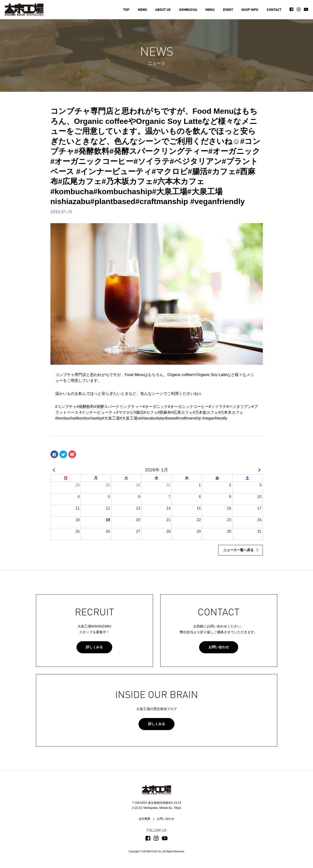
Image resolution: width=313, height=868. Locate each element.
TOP (126, 10)
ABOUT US (163, 10)
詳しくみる (94, 647)
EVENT (228, 10)
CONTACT (274, 10)
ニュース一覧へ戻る (238, 550)
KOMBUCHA (188, 10)
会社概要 (145, 819)
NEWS (142, 10)
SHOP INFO (250, 10)
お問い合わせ (219, 647)
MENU (210, 10)
